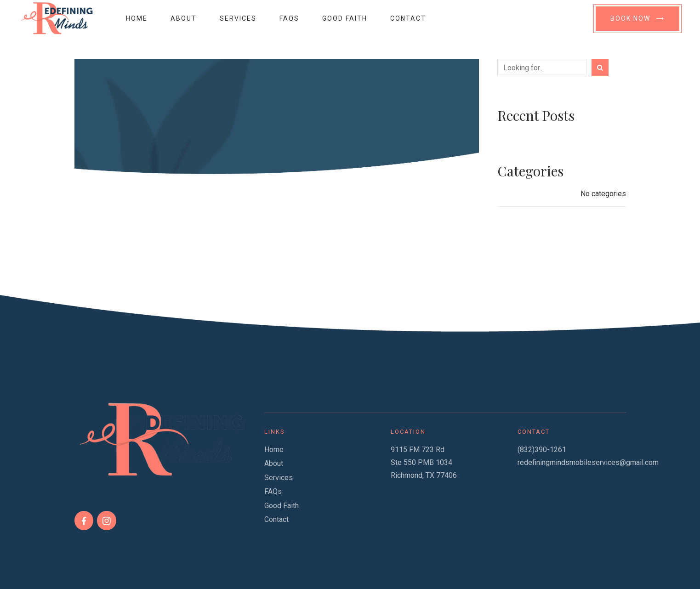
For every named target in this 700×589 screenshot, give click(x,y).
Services (238, 18)
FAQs (289, 18)
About (184, 18)
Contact (408, 18)
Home (137, 18)
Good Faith (345, 18)
